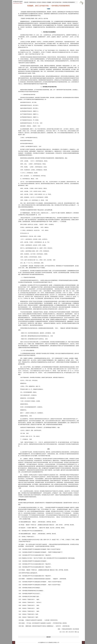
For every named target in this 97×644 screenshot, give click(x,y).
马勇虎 (48, 9)
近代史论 (39, 2)
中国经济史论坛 (33, 2)
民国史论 (44, 2)
